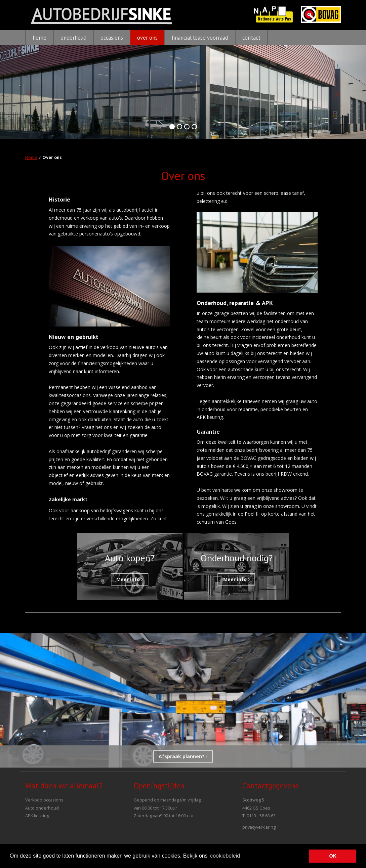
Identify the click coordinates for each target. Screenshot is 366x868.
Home (31, 157)
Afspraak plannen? (183, 756)
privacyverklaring (259, 827)
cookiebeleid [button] (225, 856)
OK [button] (333, 856)
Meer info (130, 579)
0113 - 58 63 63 (261, 816)
